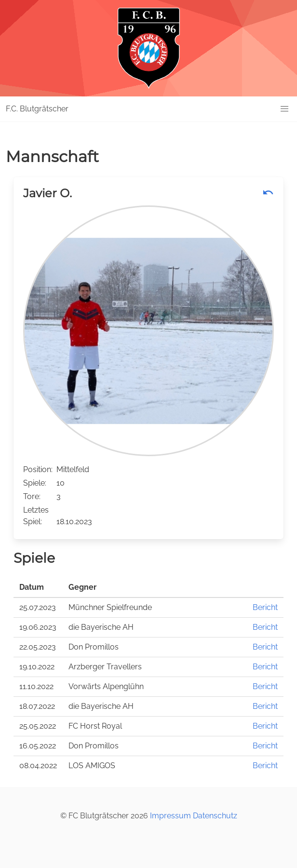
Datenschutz (215, 816)
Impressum (170, 816)
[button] (284, 109)
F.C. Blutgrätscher (37, 109)
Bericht (265, 607)
